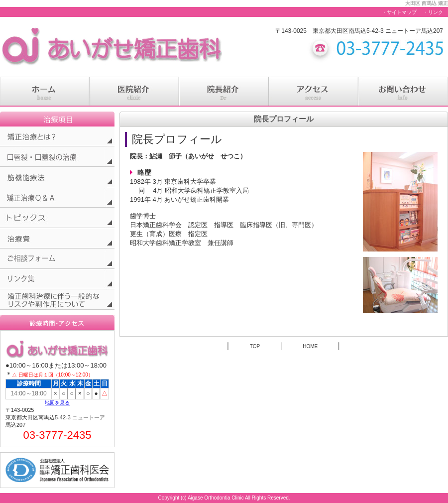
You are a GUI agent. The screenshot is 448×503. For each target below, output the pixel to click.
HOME (310, 346)
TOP (255, 346)
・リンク (433, 12)
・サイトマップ (399, 12)
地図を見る (57, 403)
